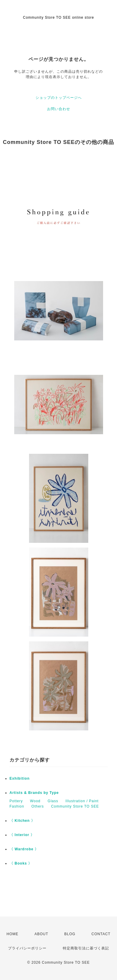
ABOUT (41, 934)
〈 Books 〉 (21, 863)
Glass (53, 801)
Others (38, 806)
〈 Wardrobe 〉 (24, 849)
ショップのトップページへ (59, 98)
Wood (35, 801)
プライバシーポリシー (27, 948)
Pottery (16, 801)
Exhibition (20, 778)
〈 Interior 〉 (22, 835)
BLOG (70, 934)
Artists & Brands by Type (34, 793)
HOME (12, 934)
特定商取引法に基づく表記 (86, 948)
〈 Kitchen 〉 (22, 821)
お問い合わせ (59, 109)
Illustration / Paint (82, 801)
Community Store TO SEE (75, 806)
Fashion (17, 806)
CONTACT (101, 934)
